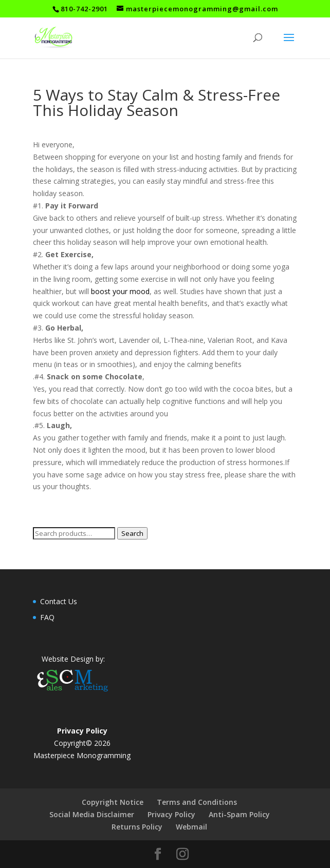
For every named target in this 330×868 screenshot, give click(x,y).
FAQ (47, 617)
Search (132, 533)
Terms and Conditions (197, 802)
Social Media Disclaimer (92, 814)
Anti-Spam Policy (239, 814)
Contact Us (59, 601)
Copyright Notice (113, 802)
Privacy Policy (171, 814)
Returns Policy (137, 827)
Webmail (191, 827)
